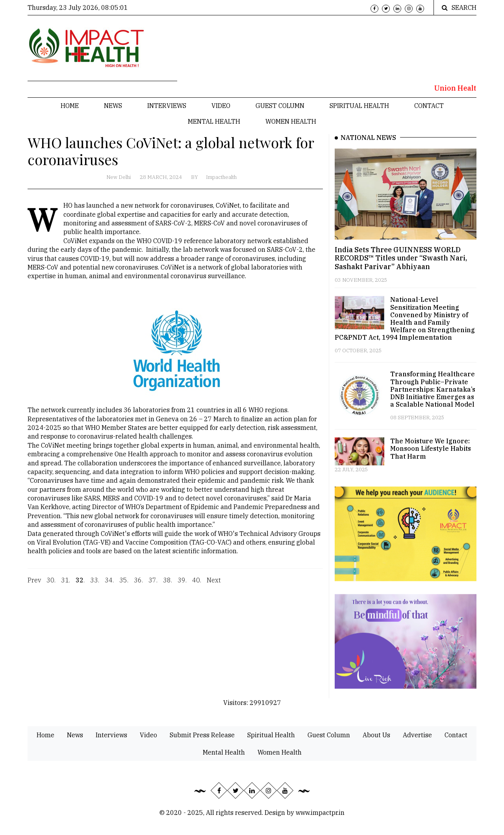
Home (70, 106)
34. (109, 585)
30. (51, 585)
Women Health (291, 121)
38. (168, 585)
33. (95, 585)
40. (197, 585)
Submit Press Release (202, 735)
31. (66, 585)
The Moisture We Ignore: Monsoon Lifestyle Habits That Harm (431, 448)
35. (124, 585)
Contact (429, 106)
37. (153, 585)
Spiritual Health (359, 106)
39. (182, 585)
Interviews (167, 106)
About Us (376, 735)
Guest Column (280, 106)
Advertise (417, 735)
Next (214, 585)
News (113, 106)
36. (138, 585)
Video (221, 106)
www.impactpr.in (320, 813)
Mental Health (214, 121)
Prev (34, 585)
